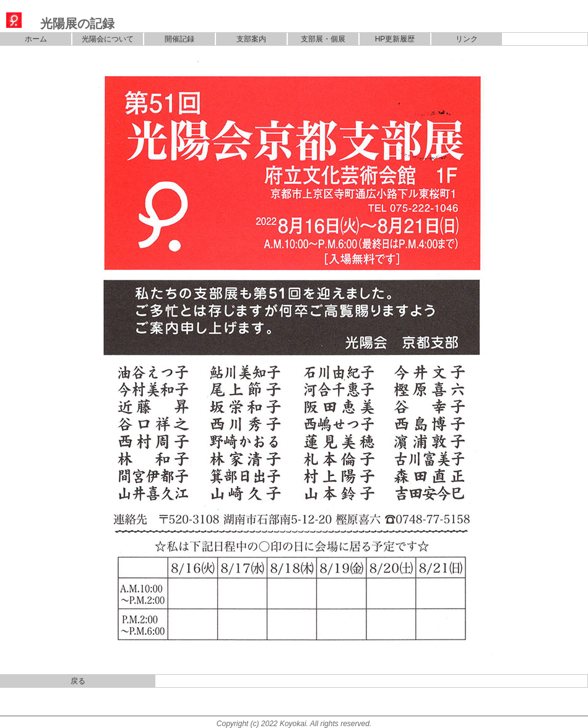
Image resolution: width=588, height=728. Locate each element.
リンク (467, 39)
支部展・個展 (323, 39)
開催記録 (179, 39)
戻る (78, 681)
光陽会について (108, 39)
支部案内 (251, 39)
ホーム (36, 39)
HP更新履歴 (395, 39)
